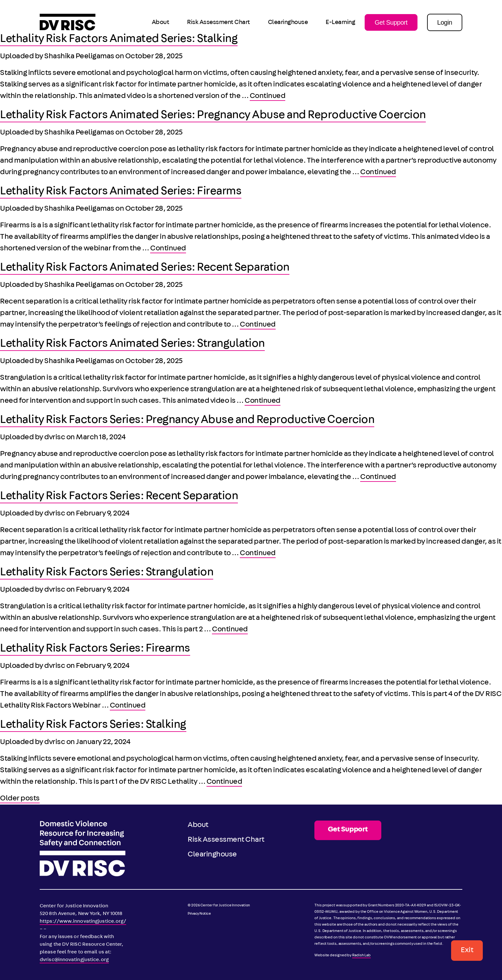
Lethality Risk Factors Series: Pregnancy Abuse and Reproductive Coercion (187, 421)
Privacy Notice (199, 914)
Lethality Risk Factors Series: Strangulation (107, 573)
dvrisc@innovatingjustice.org (74, 960)
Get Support (391, 22)
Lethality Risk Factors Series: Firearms (95, 649)
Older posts (20, 799)
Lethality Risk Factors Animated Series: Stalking (119, 40)
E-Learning (340, 23)
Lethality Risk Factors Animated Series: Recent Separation (145, 268)
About (161, 23)
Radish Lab (361, 956)
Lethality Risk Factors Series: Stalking (93, 725)
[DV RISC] (68, 22)
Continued (268, 96)
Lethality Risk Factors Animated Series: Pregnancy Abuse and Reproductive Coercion (213, 116)
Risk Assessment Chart (219, 23)
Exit (467, 951)
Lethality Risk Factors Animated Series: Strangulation (132, 344)
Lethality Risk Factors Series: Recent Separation (119, 497)
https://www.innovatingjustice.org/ (83, 922)
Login (445, 22)
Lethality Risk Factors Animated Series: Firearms (121, 192)
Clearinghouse (288, 23)
